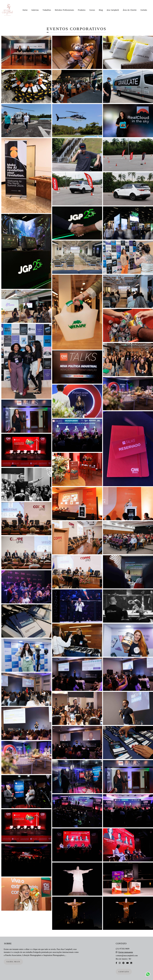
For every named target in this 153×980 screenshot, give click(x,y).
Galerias (35, 10)
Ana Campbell (113, 10)
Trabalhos (47, 10)
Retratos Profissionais (64, 10)
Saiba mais (13, 962)
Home (25, 10)
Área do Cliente (130, 10)
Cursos (92, 10)
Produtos (82, 10)
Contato (144, 10)
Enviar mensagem (126, 952)
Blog (101, 10)
